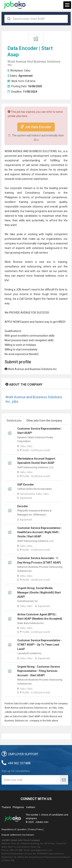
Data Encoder (23, 48)
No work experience (17, 354)
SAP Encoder (26, 485)
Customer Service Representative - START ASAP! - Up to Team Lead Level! (40, 645)
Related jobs (14, 421)
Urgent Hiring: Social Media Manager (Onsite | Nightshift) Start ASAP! (39, 592)
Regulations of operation (14, 829)
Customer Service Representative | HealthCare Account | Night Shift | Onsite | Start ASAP (39, 532)
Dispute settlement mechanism (18, 835)
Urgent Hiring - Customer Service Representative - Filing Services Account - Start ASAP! (39, 671)
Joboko (15, 5)
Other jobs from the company (44, 421)
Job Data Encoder (36, 127)
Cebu (27, 71)
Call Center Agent (30, 299)
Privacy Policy (36, 829)
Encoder (23, 506)
